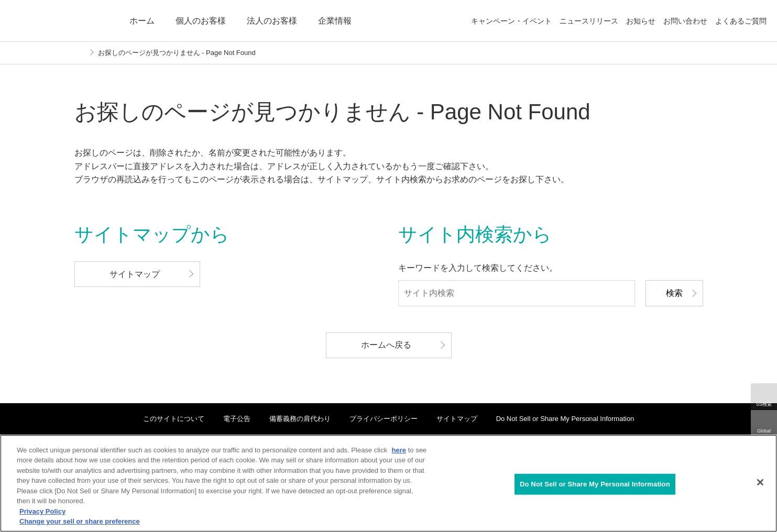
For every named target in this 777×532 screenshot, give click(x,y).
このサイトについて (174, 419)
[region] (388, 483)
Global (764, 431)
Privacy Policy (42, 511)
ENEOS (59, 21)
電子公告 (237, 419)
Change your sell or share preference (80, 521)
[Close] (760, 482)
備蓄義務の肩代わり (300, 419)
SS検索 (764, 404)
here (399, 450)
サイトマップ (457, 419)
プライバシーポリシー (384, 419)
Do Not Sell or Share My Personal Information (565, 419)
